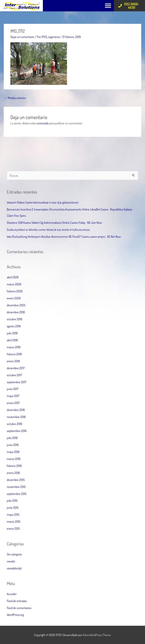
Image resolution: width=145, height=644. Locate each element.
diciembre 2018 (16, 312)
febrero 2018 (14, 354)
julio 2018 (12, 333)
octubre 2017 (14, 375)
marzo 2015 (14, 521)
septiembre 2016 (17, 431)
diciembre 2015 (16, 480)
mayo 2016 (13, 452)
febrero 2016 (14, 466)
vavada (11, 561)
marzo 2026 (14, 284)
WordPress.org (15, 615)
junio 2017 (13, 389)
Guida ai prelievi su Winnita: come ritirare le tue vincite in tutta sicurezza (48, 230)
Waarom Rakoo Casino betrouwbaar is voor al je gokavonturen (43, 202)
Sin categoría (14, 554)
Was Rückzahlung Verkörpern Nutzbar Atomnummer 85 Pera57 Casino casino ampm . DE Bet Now (64, 236)
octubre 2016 (15, 424)
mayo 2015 (13, 514)
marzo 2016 (14, 459)
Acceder (12, 594)
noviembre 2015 (16, 487)
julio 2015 (12, 500)
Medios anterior (15, 98)
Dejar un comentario (22, 37)
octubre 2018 (14, 319)
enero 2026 (14, 298)
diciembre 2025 (16, 305)
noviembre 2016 (16, 417)
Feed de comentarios (19, 608)
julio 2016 (12, 438)
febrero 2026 (15, 291)
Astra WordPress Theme (97, 635)
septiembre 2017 (17, 382)
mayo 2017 (13, 396)
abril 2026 (13, 277)
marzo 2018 (14, 347)
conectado (43, 123)
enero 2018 (13, 361)
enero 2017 (13, 403)
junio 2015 (13, 507)
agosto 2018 (14, 326)
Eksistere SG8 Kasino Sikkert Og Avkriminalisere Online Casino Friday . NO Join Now (54, 223)
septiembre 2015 (17, 494)
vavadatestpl (14, 568)
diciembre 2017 (16, 368)
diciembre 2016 (16, 410)
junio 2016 (13, 445)
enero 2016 (13, 473)
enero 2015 (13, 528)
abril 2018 (12, 340)
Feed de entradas (17, 601)
